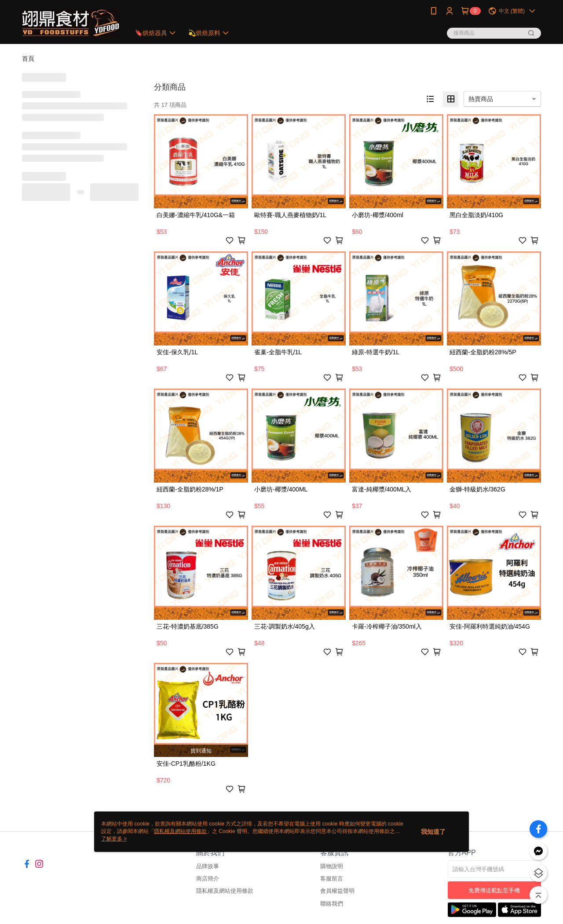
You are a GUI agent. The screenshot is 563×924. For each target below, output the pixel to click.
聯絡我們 (332, 904)
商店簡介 (208, 879)
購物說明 (332, 866)
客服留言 (332, 879)
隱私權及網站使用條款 (225, 891)
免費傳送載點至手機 (494, 890)
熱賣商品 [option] (481, 99)
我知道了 (433, 832)
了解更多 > (114, 839)
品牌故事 (208, 866)
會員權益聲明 (337, 891)
